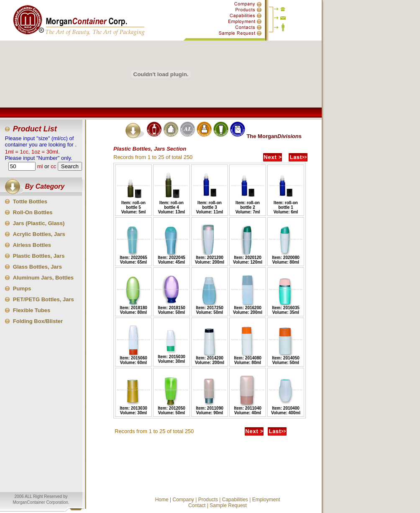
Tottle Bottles (30, 201)
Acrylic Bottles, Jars (39, 234)
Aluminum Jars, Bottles (43, 278)
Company (183, 500)
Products (208, 500)
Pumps (22, 289)
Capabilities (235, 500)
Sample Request (228, 505)
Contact (197, 505)
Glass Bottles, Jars (37, 267)
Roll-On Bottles (33, 212)
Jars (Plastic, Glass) (39, 223)
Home (162, 500)
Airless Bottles (32, 245)
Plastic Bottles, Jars (39, 256)
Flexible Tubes (32, 310)
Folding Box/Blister (38, 321)
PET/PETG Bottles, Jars (44, 299)
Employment (266, 500)
